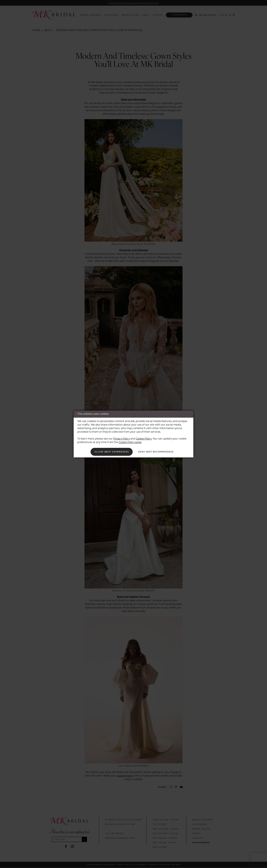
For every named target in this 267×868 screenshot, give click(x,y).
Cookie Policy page (130, 442)
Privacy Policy (122, 438)
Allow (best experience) (111, 452)
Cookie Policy (144, 438)
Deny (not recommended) (157, 452)
